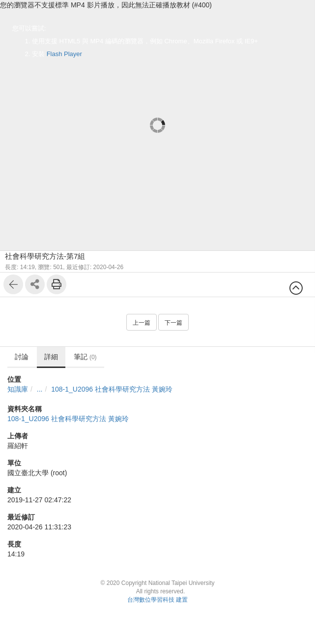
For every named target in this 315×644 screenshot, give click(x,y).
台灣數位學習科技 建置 (157, 600)
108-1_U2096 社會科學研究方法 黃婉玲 (112, 389)
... (40, 389)
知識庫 (18, 389)
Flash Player (64, 54)
